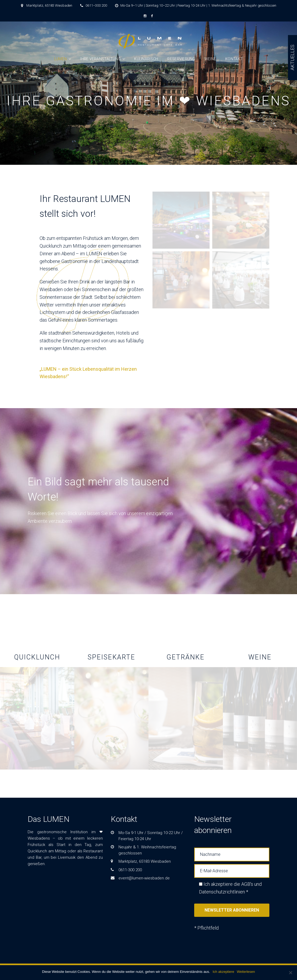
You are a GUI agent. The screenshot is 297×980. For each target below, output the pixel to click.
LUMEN (60, 59)
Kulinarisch (146, 59)
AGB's (247, 884)
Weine (210, 59)
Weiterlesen (246, 972)
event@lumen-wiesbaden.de (144, 878)
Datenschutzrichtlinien (222, 892)
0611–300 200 (96, 5)
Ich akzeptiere (223, 972)
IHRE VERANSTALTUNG (100, 59)
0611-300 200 (130, 870)
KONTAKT (234, 59)
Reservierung (181, 59)
